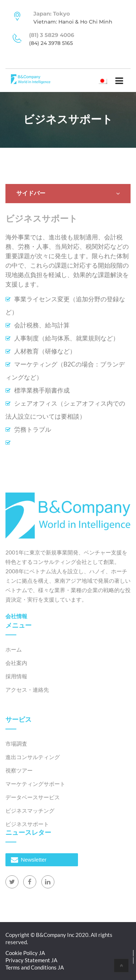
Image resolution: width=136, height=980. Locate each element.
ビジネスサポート (27, 824)
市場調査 (16, 744)
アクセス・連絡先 (27, 690)
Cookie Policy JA (25, 953)
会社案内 (16, 663)
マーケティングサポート (35, 784)
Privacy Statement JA (31, 960)
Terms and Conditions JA (35, 967)
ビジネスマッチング (30, 811)
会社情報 (16, 616)
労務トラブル (33, 429)
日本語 (104, 80)
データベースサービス (33, 797)
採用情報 (16, 676)
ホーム (14, 649)
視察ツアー (19, 770)
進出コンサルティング (33, 757)
